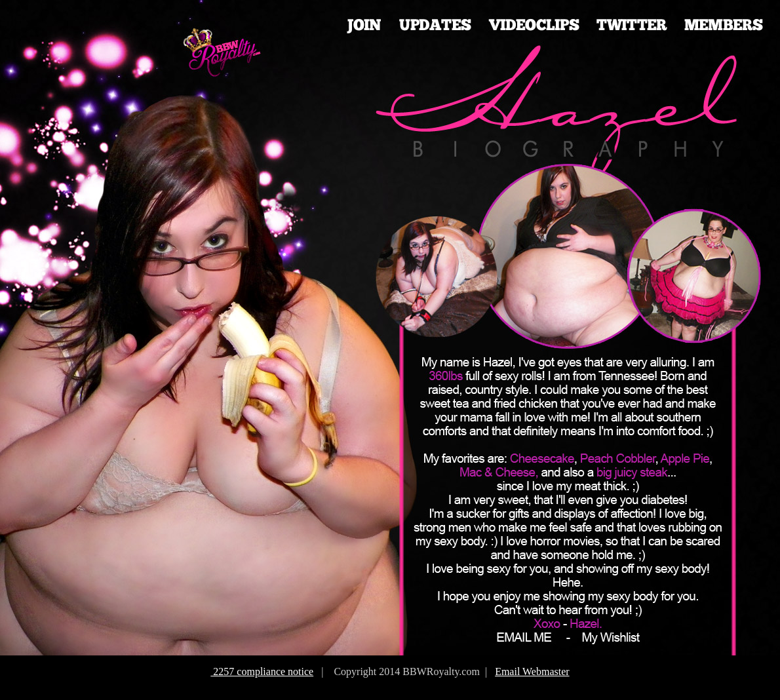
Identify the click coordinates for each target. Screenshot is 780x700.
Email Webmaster (532, 671)
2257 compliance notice (262, 671)
